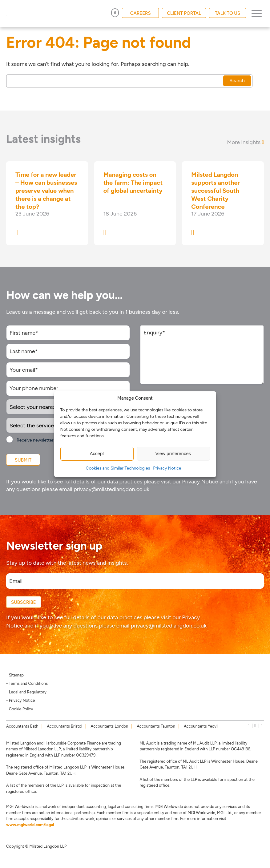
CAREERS (141, 13)
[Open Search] (115, 13)
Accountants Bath (22, 726)
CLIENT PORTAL (184, 13)
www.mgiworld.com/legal (30, 825)
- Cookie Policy (20, 709)
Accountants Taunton (156, 726)
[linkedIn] (249, 726)
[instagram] (255, 726)
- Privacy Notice (20, 700)
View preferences (173, 453)
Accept (97, 453)
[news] (262, 726)
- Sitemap (15, 675)
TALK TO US (228, 13)
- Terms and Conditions (27, 683)
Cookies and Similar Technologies (118, 468)
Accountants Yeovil (201, 726)
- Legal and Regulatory (26, 692)
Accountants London (110, 726)
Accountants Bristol (64, 726)
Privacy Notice (167, 468)
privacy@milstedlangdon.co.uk (111, 489)
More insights (246, 142)
